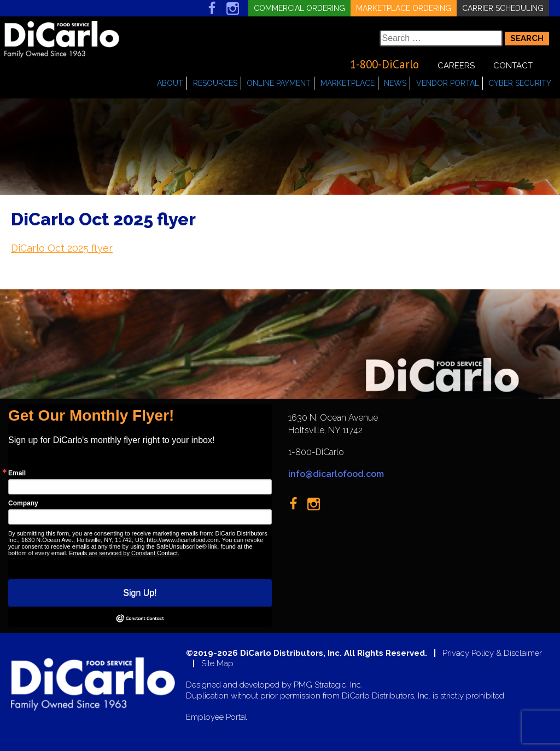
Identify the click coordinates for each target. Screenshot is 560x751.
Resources (215, 83)
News (395, 83)
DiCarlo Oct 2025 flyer (62, 248)
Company (23, 503)
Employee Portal (217, 717)
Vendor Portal (448, 83)
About (170, 83)
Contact (513, 66)
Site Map (217, 664)
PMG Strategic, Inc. (328, 685)
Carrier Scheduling (503, 8)
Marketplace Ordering (404, 8)
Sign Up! (140, 593)
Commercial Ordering (299, 8)
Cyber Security (520, 83)
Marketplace (348, 83)
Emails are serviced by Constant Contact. (124, 553)
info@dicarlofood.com (336, 474)
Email (17, 473)
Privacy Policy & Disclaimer (492, 653)
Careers (456, 66)
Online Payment (279, 83)
